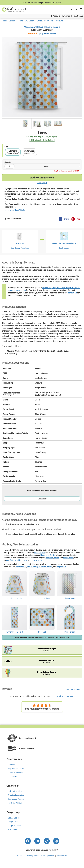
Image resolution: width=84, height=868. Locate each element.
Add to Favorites (13, 219)
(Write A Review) (73, 690)
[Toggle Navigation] (72, 10)
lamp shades (21, 567)
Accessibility (62, 856)
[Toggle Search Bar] (76, 10)
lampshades (37, 560)
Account (55, 16)
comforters (11, 560)
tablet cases (22, 560)
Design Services (14, 826)
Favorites (66, 16)
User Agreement (48, 856)
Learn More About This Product (17, 210)
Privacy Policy (33, 856)
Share (64, 219)
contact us (72, 293)
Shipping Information (16, 795)
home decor (68, 558)
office (56, 558)
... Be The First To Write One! (63, 696)
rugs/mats (62, 567)
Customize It (42, 183)
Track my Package (15, 803)
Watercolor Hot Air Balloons (64, 243)
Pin (76, 219)
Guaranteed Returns (16, 799)
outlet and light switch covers (40, 567)
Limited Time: (42, 3)
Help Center (78, 16)
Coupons (21, 856)
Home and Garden (48, 555)
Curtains (20, 243)
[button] (80, 9)
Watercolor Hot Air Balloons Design (42, 27)
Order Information (15, 791)
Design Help (13, 822)
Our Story (12, 765)
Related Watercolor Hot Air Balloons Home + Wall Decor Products (42, 637)
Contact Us (42, 499)
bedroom (49, 558)
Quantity (8, 162)
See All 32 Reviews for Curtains (42, 707)
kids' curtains (40, 553)
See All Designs (14, 818)
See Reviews (42, 34)
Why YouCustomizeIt (16, 769)
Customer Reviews (15, 773)
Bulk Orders (12, 829)
